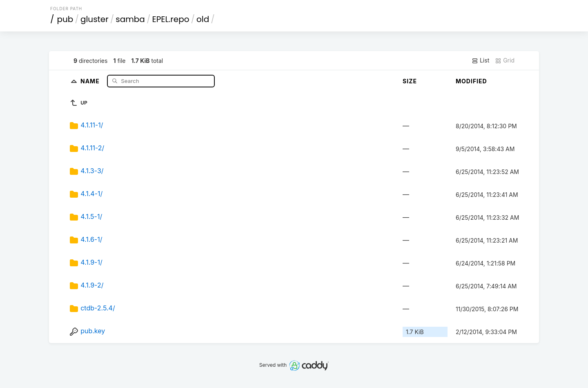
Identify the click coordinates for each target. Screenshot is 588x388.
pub (65, 19)
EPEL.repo (170, 19)
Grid (505, 60)
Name (91, 81)
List (480, 60)
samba (130, 19)
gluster (95, 19)
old (203, 19)
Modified (471, 81)
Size (410, 81)
